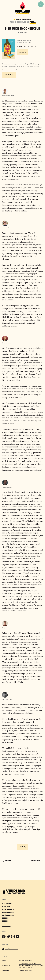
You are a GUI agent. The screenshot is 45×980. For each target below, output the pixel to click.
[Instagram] (14, 937)
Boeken (5, 918)
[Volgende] (36, 861)
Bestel (22, 52)
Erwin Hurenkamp (25, 964)
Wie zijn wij (7, 906)
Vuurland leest (8, 912)
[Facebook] (4, 937)
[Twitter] (9, 937)
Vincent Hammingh (26, 961)
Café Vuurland (8, 915)
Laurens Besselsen (26, 971)
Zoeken (5, 921)
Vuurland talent (9, 909)
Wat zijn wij (7, 904)
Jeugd (26, 22)
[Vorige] (8, 861)
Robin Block (37, 964)
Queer (20, 22)
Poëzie (13, 22)
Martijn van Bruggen (26, 966)
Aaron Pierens (28, 967)
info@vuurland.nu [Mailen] (10, 949)
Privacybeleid (6, 926)
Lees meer (9, 75)
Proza (33, 22)
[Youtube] (18, 937)
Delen (22, 847)
